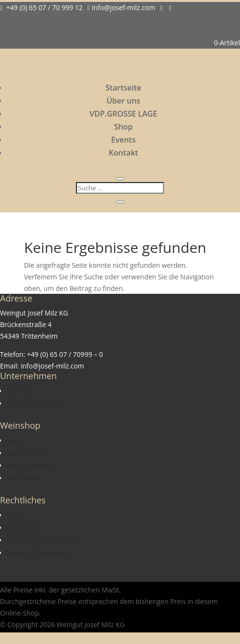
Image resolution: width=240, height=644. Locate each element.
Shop (123, 127)
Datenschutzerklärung (41, 540)
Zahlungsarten (29, 466)
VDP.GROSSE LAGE (123, 114)
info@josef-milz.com (121, 7)
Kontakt (123, 153)
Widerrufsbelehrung (38, 553)
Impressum (25, 528)
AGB (13, 515)
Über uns (123, 101)
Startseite (123, 88)
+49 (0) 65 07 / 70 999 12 (41, 7)
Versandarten (28, 453)
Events (123, 140)
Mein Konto (25, 478)
